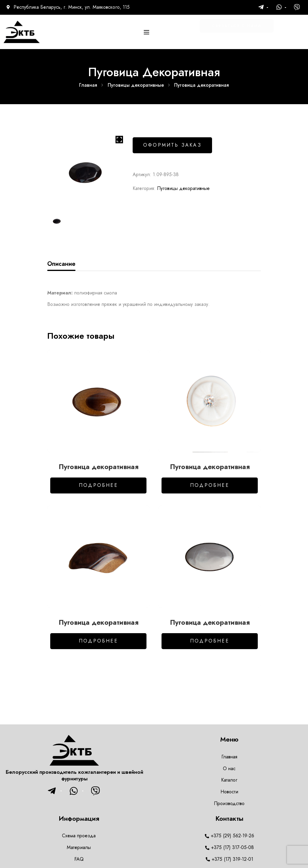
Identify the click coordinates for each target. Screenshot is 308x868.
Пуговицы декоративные (136, 85)
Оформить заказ (172, 145)
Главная (88, 85)
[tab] (61, 264)
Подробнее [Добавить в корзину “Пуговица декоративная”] (98, 485)
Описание (61, 264)
